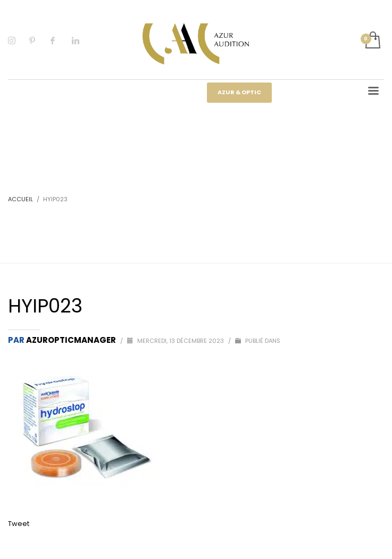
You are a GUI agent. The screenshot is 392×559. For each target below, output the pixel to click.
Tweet (19, 524)
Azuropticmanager (72, 340)
